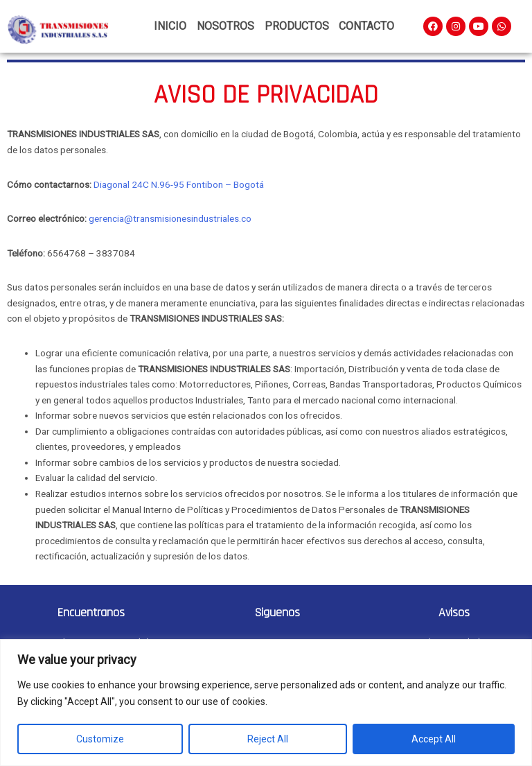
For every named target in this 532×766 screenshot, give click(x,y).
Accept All (434, 739)
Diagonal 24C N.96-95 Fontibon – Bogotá (179, 184)
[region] (266, 703)
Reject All (268, 739)
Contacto (366, 26)
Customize (100, 739)
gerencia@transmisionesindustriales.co (170, 218)
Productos (297, 26)
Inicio (170, 26)
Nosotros (225, 26)
